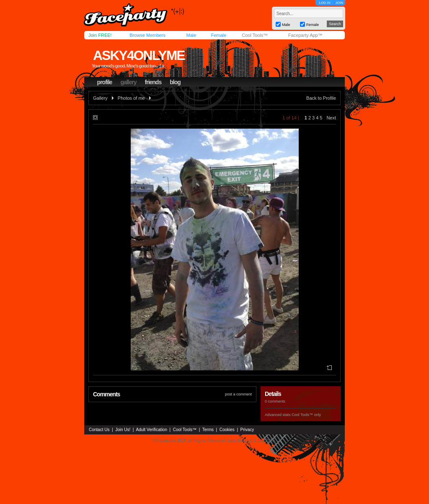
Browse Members (147, 35)
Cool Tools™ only (306, 415)
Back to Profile (321, 98)
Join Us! (123, 430)
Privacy (247, 430)
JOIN (339, 3)
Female (218, 35)
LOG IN (324, 3)
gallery (128, 82)
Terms (208, 430)
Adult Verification (151, 430)
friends (153, 82)
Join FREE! (100, 35)
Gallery (100, 98)
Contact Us (99, 430)
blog (175, 82)
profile (105, 82)
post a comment (238, 394)
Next (331, 118)
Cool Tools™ (255, 35)
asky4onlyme (139, 55)
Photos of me (131, 98)
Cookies (227, 430)
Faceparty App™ (305, 35)
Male (191, 35)
